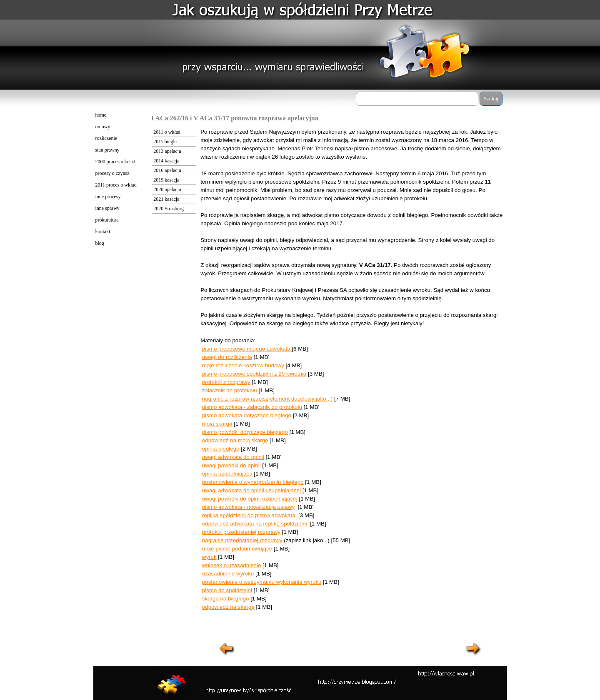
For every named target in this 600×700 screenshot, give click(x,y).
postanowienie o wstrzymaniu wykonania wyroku (262, 582)
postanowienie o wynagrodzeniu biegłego (253, 482)
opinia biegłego (221, 449)
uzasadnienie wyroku (228, 574)
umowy (103, 127)
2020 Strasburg (169, 209)
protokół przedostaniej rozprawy (241, 532)
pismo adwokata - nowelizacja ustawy (248, 507)
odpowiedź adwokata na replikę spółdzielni (255, 524)
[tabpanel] (352, 382)
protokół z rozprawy (226, 382)
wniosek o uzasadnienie (232, 565)
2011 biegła (165, 142)
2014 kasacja (166, 161)
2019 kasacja (166, 180)
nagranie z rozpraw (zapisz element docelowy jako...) (267, 399)
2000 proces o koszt (115, 162)
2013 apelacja (167, 151)
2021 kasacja (166, 199)
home (101, 115)
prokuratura (107, 220)
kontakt (103, 232)
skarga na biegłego (226, 599)
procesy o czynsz (112, 173)
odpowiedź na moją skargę (235, 440)
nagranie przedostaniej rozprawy (242, 540)
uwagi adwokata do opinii (233, 457)
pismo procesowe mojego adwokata (247, 349)
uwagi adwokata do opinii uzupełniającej (251, 490)
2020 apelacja (167, 189)
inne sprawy (107, 208)
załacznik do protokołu (230, 390)
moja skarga (217, 424)
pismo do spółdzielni (227, 590)
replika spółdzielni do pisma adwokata (249, 515)
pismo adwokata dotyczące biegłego (247, 415)
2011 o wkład (167, 132)
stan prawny (107, 150)
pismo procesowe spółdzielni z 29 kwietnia (254, 374)
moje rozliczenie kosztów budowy (243, 365)
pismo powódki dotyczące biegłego (245, 432)
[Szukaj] (417, 99)
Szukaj (491, 98)
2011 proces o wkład (116, 185)
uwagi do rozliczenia (227, 357)
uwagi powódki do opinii (231, 465)
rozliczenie (106, 138)
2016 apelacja (167, 170)
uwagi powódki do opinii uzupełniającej (250, 499)
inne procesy (108, 197)
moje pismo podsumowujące (237, 549)
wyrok (209, 557)
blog (100, 243)
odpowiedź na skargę (228, 607)
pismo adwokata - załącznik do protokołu (252, 407)
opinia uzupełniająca (227, 474)
